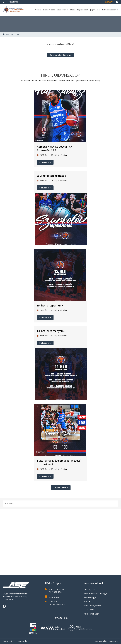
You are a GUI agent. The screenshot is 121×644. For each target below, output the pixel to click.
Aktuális (38, 10)
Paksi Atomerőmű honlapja (95, 593)
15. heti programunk (50, 305)
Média (73, 10)
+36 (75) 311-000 (10, 2)
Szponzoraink (83, 10)
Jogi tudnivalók (101, 641)
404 (18, 34)
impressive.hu (22, 641)
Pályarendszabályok (110, 10)
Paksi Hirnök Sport (92, 614)
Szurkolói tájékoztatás (51, 176)
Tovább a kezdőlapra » (60, 55)
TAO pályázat (89, 589)
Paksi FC (87, 602)
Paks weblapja (90, 597)
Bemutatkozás (49, 10)
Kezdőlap (109, 2)
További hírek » (61, 488)
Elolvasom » (45, 162)
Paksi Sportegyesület (93, 606)
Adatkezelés (114, 641)
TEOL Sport (89, 610)
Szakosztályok (63, 10)
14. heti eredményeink (51, 331)
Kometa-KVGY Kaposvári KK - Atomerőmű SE (55, 148)
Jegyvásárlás (95, 10)
